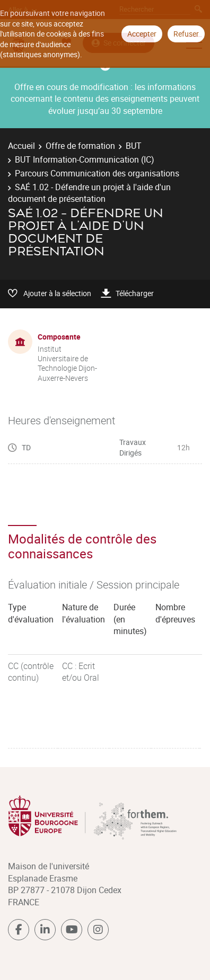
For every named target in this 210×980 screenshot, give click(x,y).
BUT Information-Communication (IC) (85, 159)
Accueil (21, 146)
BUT (134, 146)
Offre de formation (80, 146)
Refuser (186, 34)
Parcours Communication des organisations (97, 173)
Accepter (142, 34)
